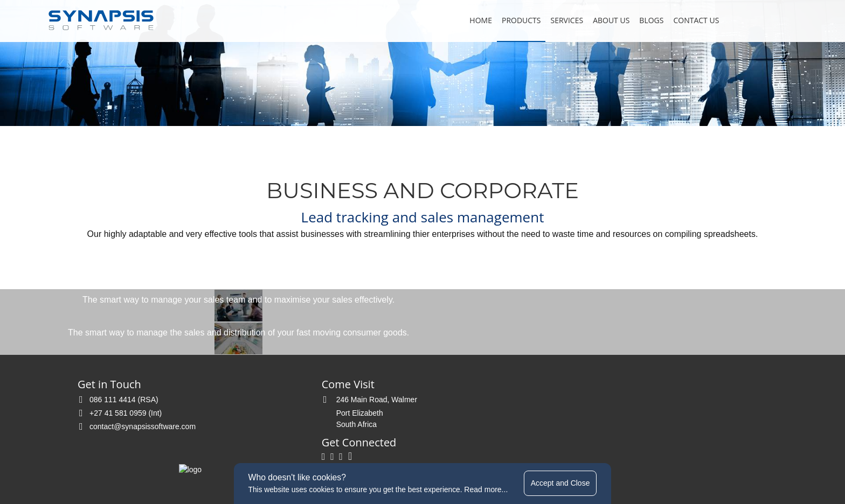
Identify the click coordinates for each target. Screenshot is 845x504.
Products (516, 20)
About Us (606, 20)
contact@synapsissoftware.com (140, 408)
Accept (563, 482)
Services (561, 20)
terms (363, 451)
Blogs (646, 20)
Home (475, 20)
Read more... (487, 489)
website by (541, 451)
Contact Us (691, 20)
